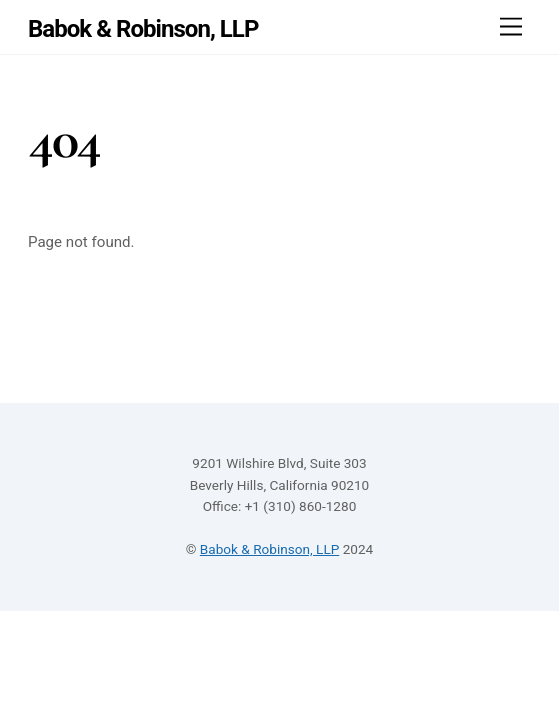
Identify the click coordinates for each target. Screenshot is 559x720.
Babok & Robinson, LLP (269, 549)
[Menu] (511, 27)
